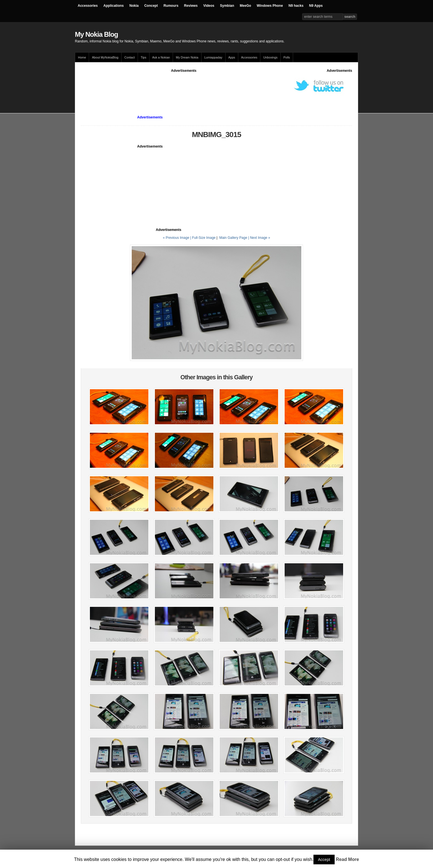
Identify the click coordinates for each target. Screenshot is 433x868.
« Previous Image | (177, 238)
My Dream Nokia (187, 57)
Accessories (88, 6)
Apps (232, 57)
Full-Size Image (204, 238)
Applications (114, 6)
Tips (144, 57)
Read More (347, 859)
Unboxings (270, 57)
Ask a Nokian (161, 57)
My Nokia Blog (96, 34)
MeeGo (245, 6)
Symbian (227, 6)
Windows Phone (270, 6)
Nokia (134, 6)
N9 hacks (296, 6)
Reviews (191, 6)
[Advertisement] (184, 86)
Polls (287, 57)
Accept (324, 860)
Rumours (171, 6)
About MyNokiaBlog (105, 57)
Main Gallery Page (233, 238)
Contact (130, 57)
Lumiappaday (213, 57)
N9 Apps (316, 6)
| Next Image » (259, 238)
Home (82, 57)
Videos (209, 6)
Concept (151, 6)
